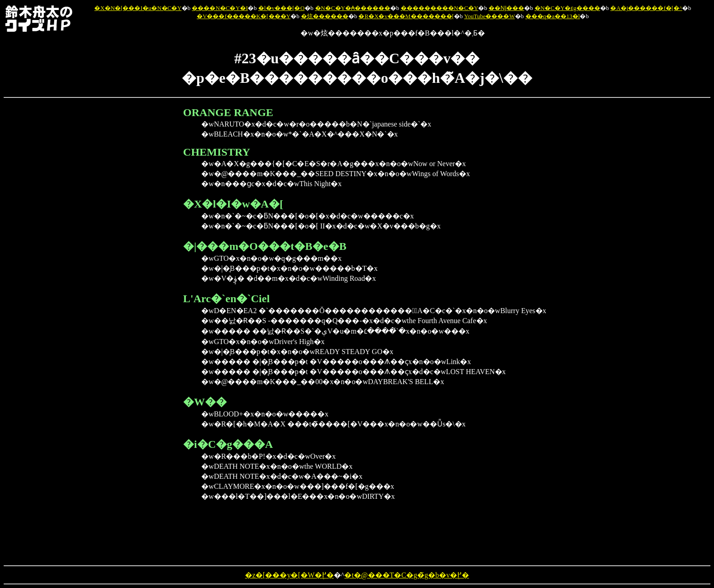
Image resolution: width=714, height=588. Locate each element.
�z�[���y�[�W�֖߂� (289, 575)
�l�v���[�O (281, 8)
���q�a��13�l (553, 16)
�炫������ (325, 16)
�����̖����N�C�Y (439, 8)
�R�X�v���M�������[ (406, 16)
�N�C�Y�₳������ (353, 8)
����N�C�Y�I (220, 8)
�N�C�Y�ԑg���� (567, 8)
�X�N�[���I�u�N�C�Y (138, 8)
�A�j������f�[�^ (646, 8)
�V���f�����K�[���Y (244, 16)
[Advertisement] (138, 243)
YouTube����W (490, 16)
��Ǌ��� (506, 8)
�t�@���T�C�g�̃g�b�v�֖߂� (407, 575)
